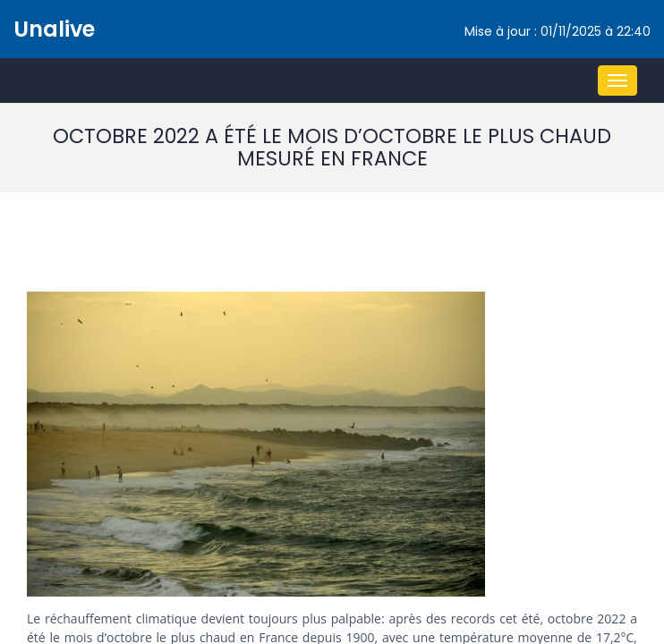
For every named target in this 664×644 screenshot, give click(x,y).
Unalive (54, 29)
